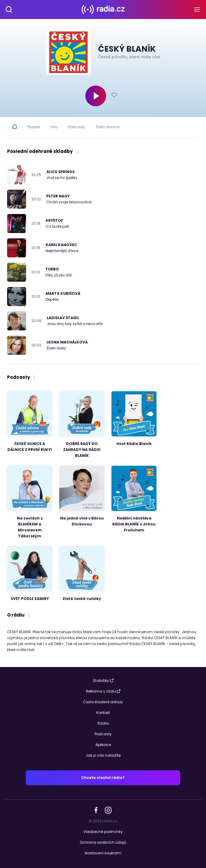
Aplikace (103, 745)
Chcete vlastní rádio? (103, 778)
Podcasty (22, 377)
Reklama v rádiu (103, 691)
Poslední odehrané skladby (44, 151)
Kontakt (103, 713)
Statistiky (103, 681)
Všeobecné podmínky (103, 832)
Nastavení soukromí (103, 853)
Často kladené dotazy (103, 702)
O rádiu (20, 615)
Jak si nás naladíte (103, 755)
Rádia (103, 723)
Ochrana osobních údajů (103, 842)
